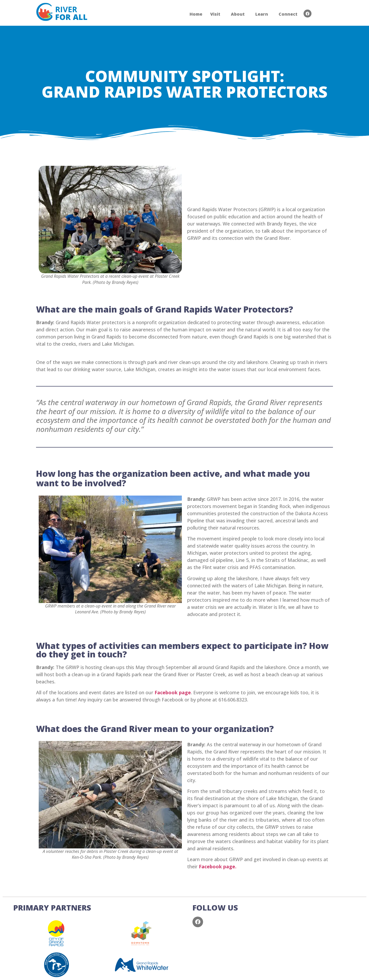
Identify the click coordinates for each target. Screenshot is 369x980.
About (238, 14)
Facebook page (173, 692)
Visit (215, 14)
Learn (262, 14)
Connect (288, 14)
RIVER (71, 13)
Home (196, 14)
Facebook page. (218, 866)
